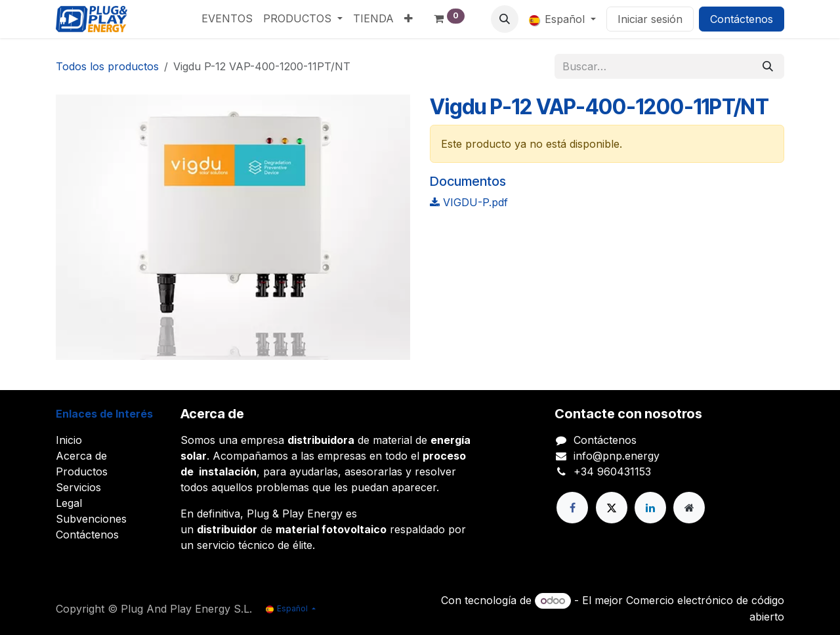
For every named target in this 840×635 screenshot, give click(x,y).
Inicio (69, 440)
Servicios (78, 487)
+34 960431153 (612, 471)
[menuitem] (227, 18)
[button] (505, 19)
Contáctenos (742, 19)
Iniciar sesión (650, 19)
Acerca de (81, 456)
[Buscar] (768, 66)
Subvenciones (91, 519)
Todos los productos (107, 66)
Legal (69, 503)
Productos (82, 471)
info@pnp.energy (617, 456)
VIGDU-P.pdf (469, 202)
